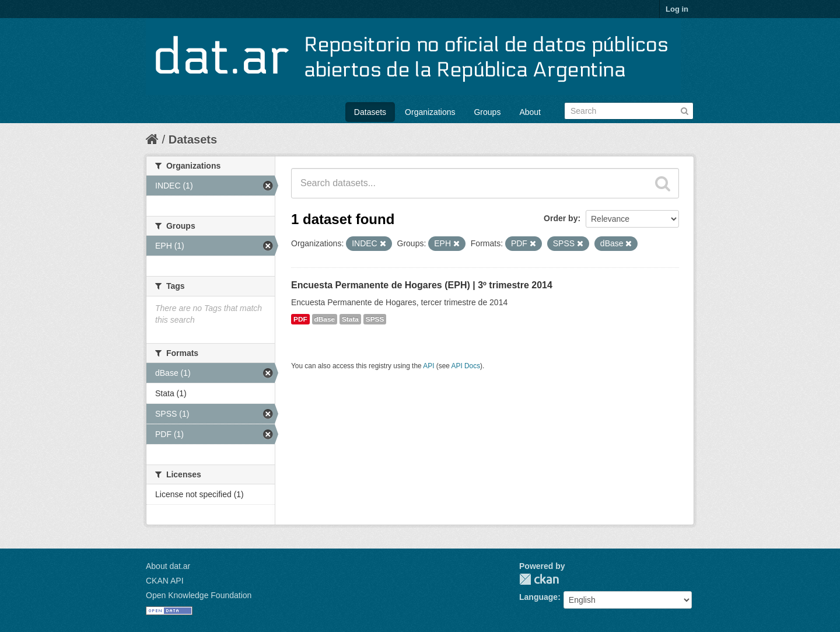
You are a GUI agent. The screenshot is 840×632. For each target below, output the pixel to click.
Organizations (430, 112)
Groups (487, 112)
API (428, 366)
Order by (561, 218)
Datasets (370, 112)
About (530, 112)
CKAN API (165, 581)
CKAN (539, 579)
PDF (300, 319)
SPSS (375, 319)
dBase (325, 319)
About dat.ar (168, 566)
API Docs (466, 366)
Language (538, 597)
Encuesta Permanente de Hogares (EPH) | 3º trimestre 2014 (422, 285)
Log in (677, 9)
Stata (350, 319)
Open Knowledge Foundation (199, 595)
